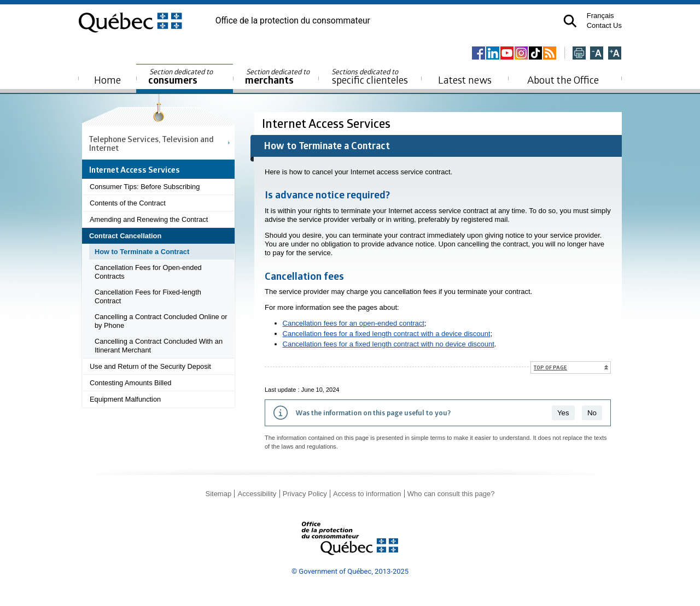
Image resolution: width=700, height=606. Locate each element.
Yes (563, 413)
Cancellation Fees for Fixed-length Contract (148, 296)
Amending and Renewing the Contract (149, 219)
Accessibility (257, 494)
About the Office (563, 80)
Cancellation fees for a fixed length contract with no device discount (389, 344)
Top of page (550, 367)
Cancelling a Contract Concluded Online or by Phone (161, 321)
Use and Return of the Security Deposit (150, 366)
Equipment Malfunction (125, 399)
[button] (570, 21)
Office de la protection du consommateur (293, 21)
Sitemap (218, 494)
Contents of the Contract (128, 203)
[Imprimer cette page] (579, 54)
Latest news (465, 80)
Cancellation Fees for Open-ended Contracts (148, 272)
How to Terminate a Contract (142, 252)
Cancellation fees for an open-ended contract (354, 323)
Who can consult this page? (451, 494)
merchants (278, 77)
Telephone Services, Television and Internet (151, 143)
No (592, 413)
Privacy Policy (305, 494)
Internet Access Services (328, 123)
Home (107, 80)
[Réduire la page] (597, 54)
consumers (181, 77)
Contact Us (604, 25)
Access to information (367, 494)
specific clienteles (370, 77)
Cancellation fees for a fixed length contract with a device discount (387, 334)
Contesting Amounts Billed (130, 383)
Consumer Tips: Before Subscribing (145, 187)
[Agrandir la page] (615, 54)
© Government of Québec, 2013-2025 (350, 571)
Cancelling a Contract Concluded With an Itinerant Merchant (159, 346)
